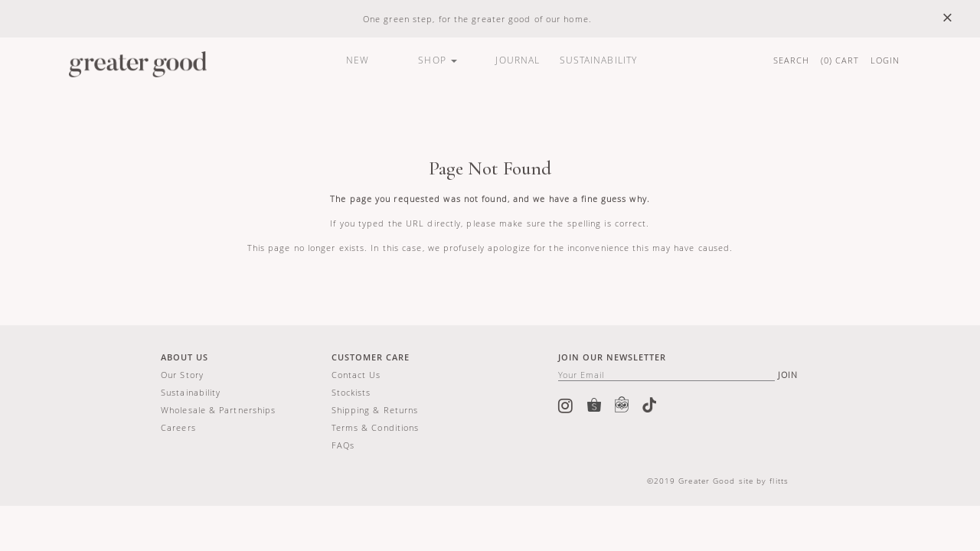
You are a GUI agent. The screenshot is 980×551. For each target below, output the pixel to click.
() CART (840, 60)
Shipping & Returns (375, 410)
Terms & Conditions (376, 427)
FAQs (343, 445)
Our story (182, 375)
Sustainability (191, 392)
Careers (178, 427)
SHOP (438, 60)
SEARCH (792, 60)
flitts (779, 481)
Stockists (351, 392)
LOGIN (885, 60)
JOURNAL (518, 60)
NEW (358, 60)
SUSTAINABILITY (598, 60)
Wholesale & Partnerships (218, 410)
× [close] (947, 18)
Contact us (356, 375)
